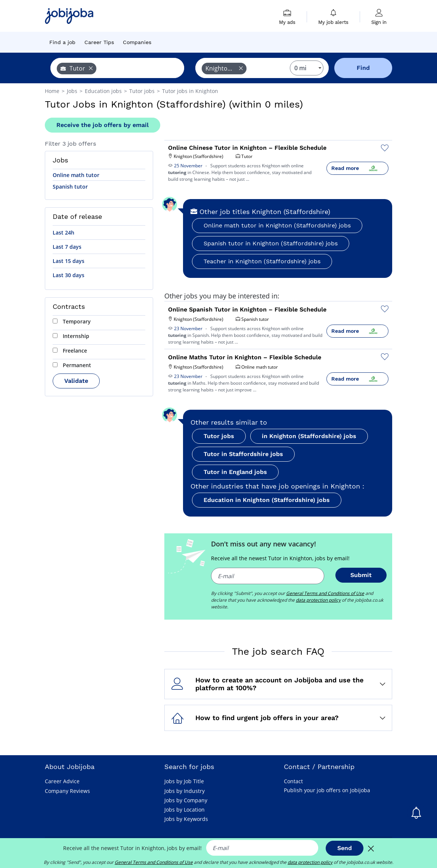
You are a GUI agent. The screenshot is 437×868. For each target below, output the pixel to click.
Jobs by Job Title (184, 781)
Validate (76, 381)
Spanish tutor (70, 187)
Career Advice (62, 781)
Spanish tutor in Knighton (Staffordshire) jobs (271, 243)
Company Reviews (67, 791)
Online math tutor (76, 175)
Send (345, 848)
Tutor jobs (219, 436)
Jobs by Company (186, 800)
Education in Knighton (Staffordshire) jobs (267, 500)
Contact (293, 781)
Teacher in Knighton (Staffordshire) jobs (262, 261)
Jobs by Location (185, 810)
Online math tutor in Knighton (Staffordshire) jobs (277, 225)
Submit (361, 575)
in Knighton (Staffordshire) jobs (309, 436)
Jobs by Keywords (186, 819)
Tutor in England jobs (235, 472)
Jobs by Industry (185, 791)
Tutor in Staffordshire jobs (243, 454)
